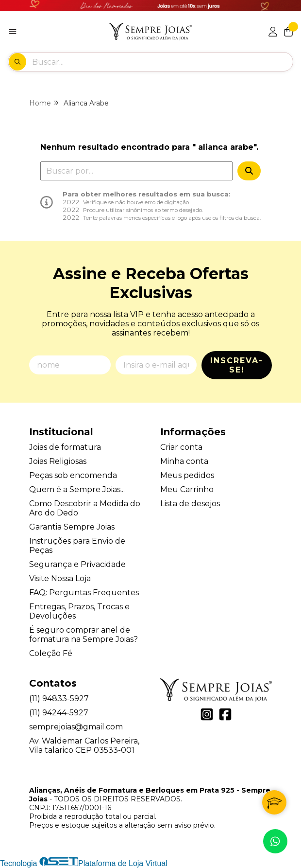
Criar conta (181, 447)
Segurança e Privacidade (77, 564)
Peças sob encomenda (73, 475)
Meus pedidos (187, 475)
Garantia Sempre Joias (72, 527)
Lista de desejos (190, 504)
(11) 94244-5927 (59, 713)
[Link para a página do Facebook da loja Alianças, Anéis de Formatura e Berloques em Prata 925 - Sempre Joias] (225, 714)
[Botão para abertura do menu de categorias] (13, 32)
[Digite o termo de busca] (162, 62)
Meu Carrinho (187, 489)
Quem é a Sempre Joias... (77, 489)
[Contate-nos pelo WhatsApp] (275, 841)
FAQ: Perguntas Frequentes (84, 593)
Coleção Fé (51, 653)
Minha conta (184, 461)
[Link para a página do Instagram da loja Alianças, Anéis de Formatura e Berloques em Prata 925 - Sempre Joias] (207, 714)
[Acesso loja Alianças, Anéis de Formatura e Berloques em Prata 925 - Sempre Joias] (273, 32)
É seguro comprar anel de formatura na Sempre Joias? (84, 635)
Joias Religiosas (58, 461)
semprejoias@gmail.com (76, 727)
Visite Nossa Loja (60, 578)
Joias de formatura (65, 447)
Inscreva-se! (237, 365)
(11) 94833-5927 (59, 699)
